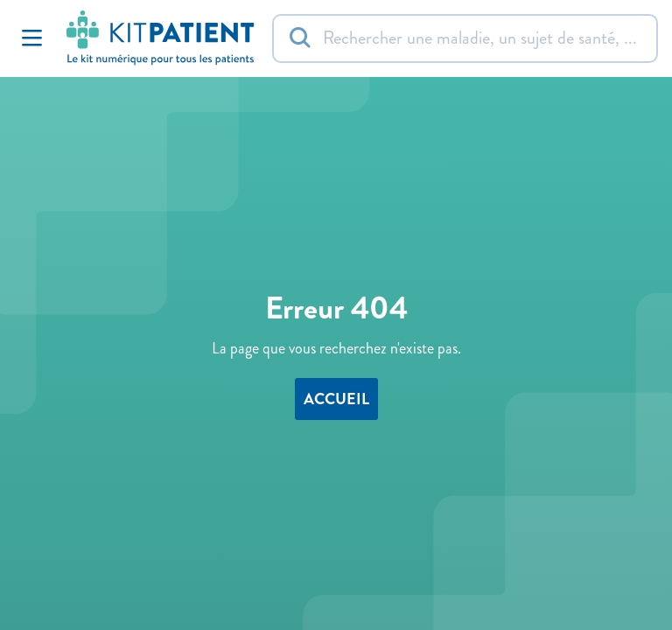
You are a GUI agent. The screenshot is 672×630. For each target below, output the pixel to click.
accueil (336, 399)
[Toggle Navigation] (31, 38)
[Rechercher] (465, 38)
